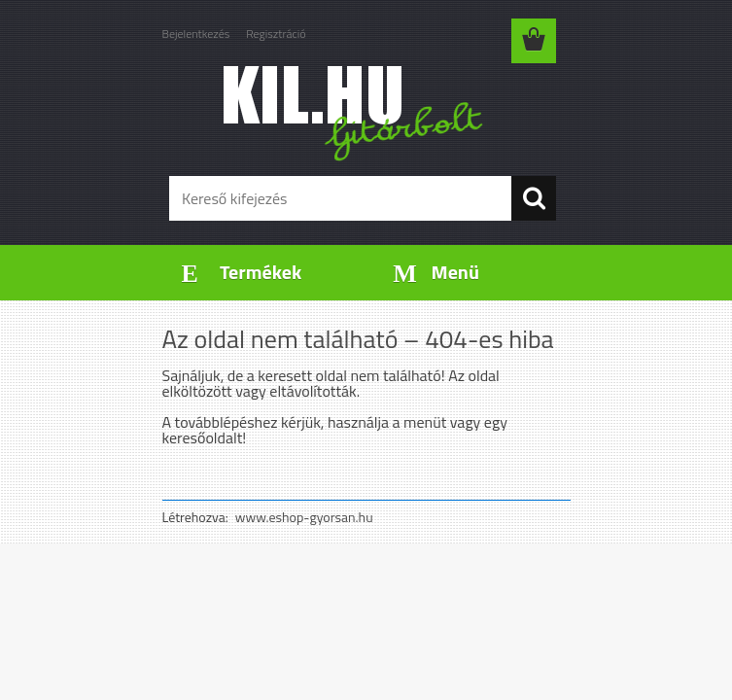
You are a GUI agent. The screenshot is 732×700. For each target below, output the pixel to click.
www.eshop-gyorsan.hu (304, 517)
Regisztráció (276, 34)
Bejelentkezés (196, 34)
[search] (534, 198)
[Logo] (354, 113)
